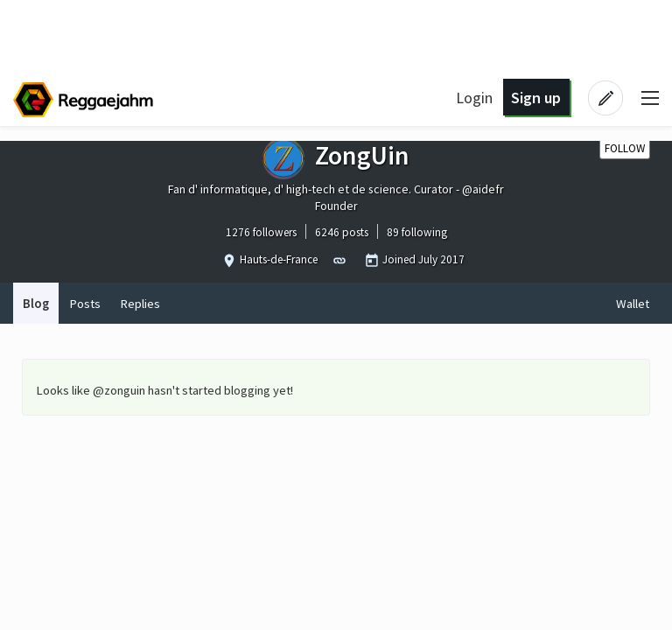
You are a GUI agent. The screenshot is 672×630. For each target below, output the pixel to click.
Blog (36, 304)
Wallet (633, 304)
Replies (140, 304)
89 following (417, 232)
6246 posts (342, 232)
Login (474, 98)
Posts (85, 304)
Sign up (536, 98)
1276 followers (261, 232)
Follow (625, 148)
